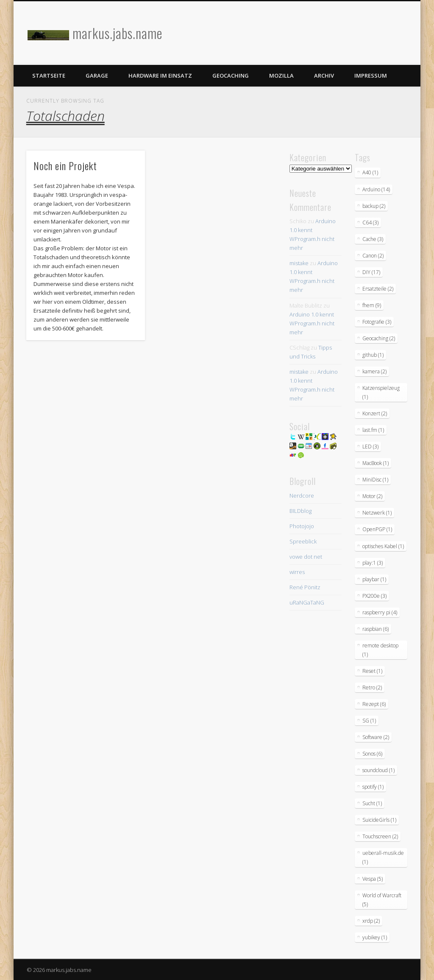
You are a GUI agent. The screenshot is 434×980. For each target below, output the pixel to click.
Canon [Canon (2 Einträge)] (373, 256)
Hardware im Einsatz (160, 76)
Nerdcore (302, 496)
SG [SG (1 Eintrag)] (369, 721)
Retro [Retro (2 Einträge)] (372, 687)
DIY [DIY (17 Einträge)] (371, 272)
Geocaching (231, 76)
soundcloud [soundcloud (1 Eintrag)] (378, 770)
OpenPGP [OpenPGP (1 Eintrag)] (377, 529)
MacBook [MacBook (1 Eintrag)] (376, 463)
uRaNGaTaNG (307, 602)
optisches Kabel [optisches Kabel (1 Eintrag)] (383, 546)
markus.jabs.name (117, 33)
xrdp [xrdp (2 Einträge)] (371, 921)
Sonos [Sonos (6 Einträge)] (372, 754)
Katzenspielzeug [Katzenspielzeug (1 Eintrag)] (381, 392)
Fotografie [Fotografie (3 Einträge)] (377, 322)
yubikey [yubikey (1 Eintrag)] (375, 937)
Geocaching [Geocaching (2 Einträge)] (379, 338)
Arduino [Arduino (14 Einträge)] (376, 189)
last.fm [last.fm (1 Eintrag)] (373, 430)
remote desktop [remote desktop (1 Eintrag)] (380, 650)
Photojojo (302, 526)
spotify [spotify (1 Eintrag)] (373, 787)
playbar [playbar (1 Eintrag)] (374, 579)
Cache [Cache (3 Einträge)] (373, 239)
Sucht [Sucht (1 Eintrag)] (372, 803)
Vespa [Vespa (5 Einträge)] (373, 879)
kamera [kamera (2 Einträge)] (374, 371)
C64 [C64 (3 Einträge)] (370, 223)
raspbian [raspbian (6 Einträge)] (376, 629)
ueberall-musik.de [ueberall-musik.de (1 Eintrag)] (383, 857)
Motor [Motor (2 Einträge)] (372, 496)
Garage (97, 76)
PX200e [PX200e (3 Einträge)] (374, 596)
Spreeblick (303, 541)
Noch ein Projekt (65, 165)
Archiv (324, 76)
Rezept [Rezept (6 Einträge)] (374, 704)
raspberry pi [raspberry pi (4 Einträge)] (380, 612)
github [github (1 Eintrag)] (373, 355)
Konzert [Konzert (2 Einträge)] (375, 413)
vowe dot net (306, 557)
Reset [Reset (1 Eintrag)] (372, 671)
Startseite (49, 76)
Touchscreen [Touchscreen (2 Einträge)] (380, 836)
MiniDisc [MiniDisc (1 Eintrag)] (375, 480)
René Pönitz (305, 587)
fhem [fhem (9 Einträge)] (372, 305)
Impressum (371, 76)
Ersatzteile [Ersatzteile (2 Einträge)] (378, 289)
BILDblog (300, 511)
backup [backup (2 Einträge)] (374, 206)
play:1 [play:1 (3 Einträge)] (373, 563)
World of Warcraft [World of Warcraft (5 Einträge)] (382, 900)
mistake (299, 263)
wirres (297, 572)
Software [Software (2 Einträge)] (376, 737)
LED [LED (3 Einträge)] (370, 447)
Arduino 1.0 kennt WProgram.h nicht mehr (312, 323)
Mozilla (281, 76)
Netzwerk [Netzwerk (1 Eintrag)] (377, 513)
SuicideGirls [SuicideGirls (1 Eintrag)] (379, 820)
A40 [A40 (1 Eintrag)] (370, 172)
